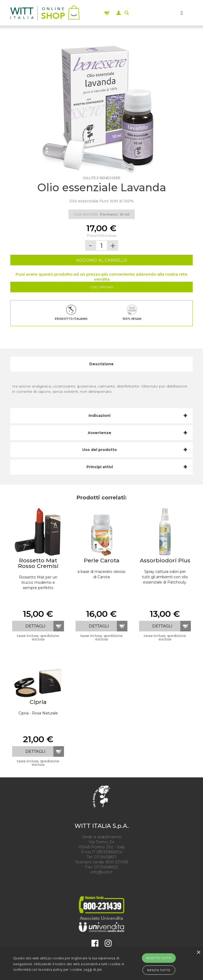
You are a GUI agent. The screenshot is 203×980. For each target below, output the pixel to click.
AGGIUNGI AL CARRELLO (102, 260)
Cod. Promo (102, 287)
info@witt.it (102, 872)
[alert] (101, 964)
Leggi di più (93, 970)
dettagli (35, 626)
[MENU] (182, 13)
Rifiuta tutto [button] (159, 970)
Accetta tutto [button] (159, 958)
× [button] (198, 953)
